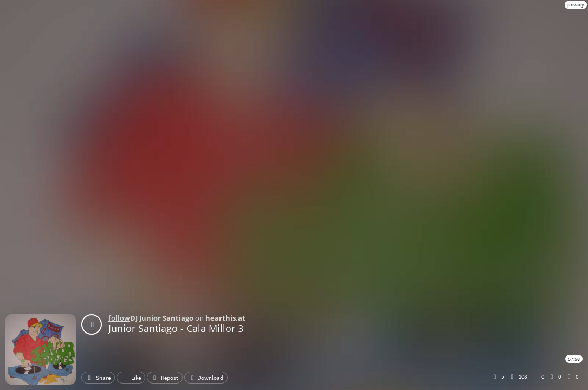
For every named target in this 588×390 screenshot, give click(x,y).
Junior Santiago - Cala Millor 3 (176, 328)
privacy (576, 5)
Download (206, 378)
